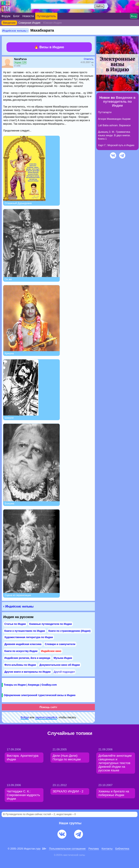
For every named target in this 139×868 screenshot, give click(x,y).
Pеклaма (94, 849)
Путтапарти (105, 112)
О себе (17, 66)
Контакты (107, 849)
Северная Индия (29, 23)
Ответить (89, 59)
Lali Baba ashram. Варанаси (114, 125)
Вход (134, 16)
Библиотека (122, 849)
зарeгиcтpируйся (46, 717)
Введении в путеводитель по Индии (119, 101)
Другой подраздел (64, 672)
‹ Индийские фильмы (18, 606)
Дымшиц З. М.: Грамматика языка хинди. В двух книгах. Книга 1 (114, 135)
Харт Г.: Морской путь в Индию (116, 145)
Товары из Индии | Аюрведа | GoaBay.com (30, 685)
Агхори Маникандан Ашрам (114, 119)
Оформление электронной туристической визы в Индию (40, 695)
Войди (25, 717)
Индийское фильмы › (15, 31)
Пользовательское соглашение (67, 849)
